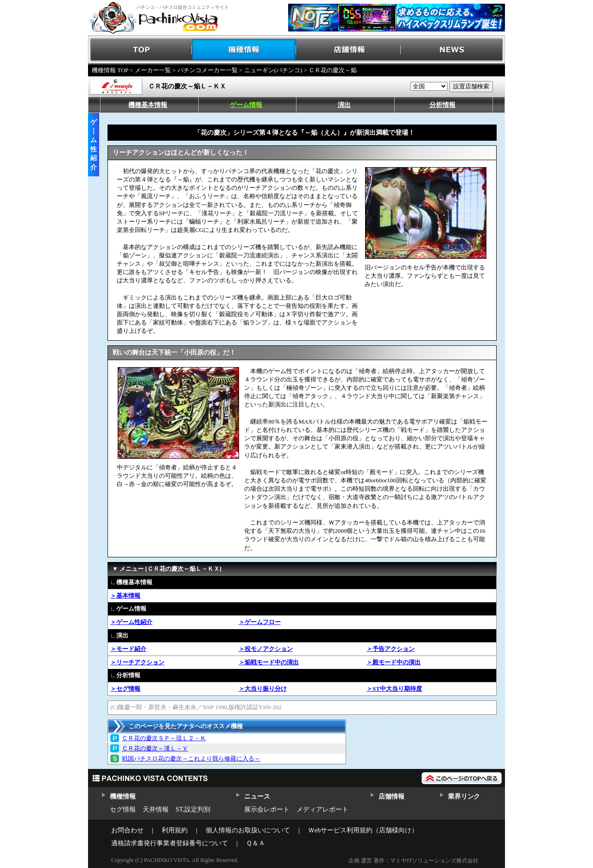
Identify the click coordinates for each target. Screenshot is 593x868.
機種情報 (244, 50)
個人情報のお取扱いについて (248, 830)
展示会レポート (267, 809)
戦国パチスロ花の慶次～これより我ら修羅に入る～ (191, 759)
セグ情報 (123, 809)
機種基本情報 (148, 105)
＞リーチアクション (137, 662)
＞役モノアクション (266, 649)
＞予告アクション (391, 649)
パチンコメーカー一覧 (208, 70)
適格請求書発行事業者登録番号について (170, 843)
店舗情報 (349, 50)
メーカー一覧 (153, 70)
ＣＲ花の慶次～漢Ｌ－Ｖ (155, 748)
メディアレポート (322, 809)
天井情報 (156, 809)
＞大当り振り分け (263, 689)
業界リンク (464, 796)
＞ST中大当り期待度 (394, 689)
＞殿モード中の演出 (394, 662)
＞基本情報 (125, 596)
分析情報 (442, 105)
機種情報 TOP (110, 70)
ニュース (257, 796)
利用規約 (175, 830)
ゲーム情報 (246, 105)
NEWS (453, 50)
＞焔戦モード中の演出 (269, 662)
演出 (344, 105)
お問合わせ (127, 830)
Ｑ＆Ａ (255, 843)
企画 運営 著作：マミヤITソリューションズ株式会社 (413, 861)
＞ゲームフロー (260, 622)
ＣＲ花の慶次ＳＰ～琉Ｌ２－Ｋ (164, 738)
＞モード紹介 (128, 649)
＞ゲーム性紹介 (131, 622)
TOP (140, 50)
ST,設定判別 (193, 809)
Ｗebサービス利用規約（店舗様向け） (363, 830)
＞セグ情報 (125, 689)
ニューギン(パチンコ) (273, 70)
